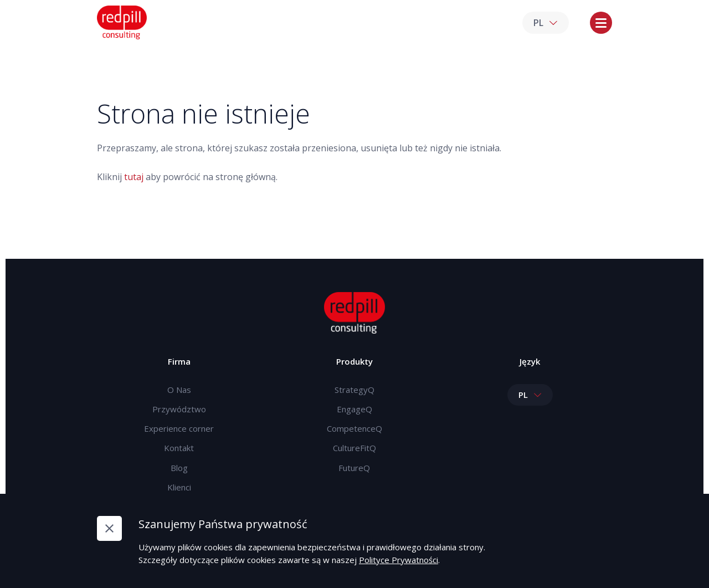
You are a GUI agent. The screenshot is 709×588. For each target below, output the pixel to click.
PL (546, 23)
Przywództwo (179, 409)
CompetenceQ (354, 428)
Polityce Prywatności (399, 560)
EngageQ (354, 409)
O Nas (179, 390)
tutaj (134, 177)
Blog (179, 468)
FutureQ (354, 468)
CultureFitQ (354, 448)
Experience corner (179, 428)
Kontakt (179, 448)
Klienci (179, 487)
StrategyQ (354, 390)
